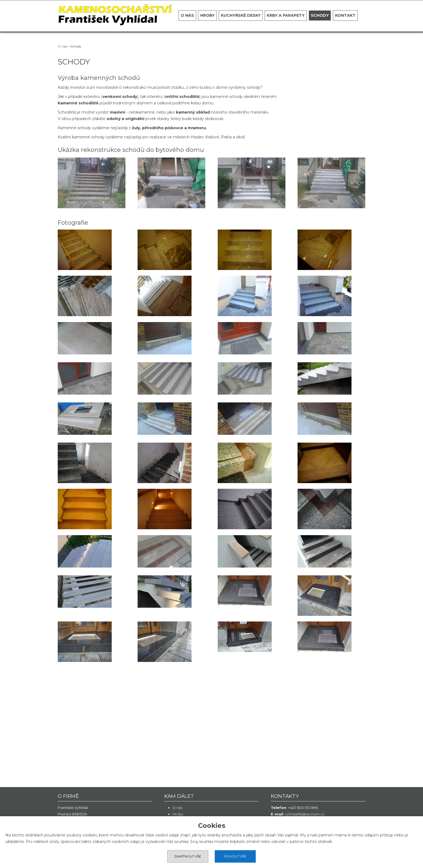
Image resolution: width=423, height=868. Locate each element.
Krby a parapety (286, 15)
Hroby (207, 15)
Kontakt (345, 15)
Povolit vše (235, 856)
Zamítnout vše (188, 856)
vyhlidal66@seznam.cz (305, 814)
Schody (320, 15)
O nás (187, 15)
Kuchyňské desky (241, 15)
